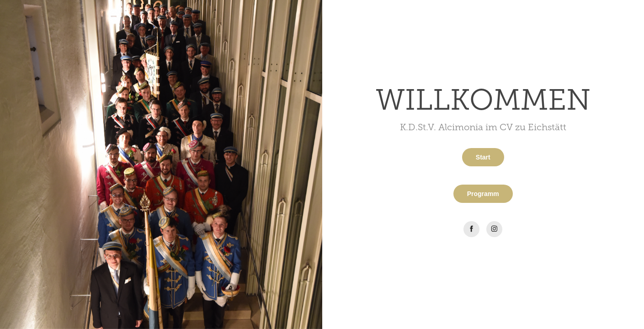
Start (483, 157)
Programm (483, 194)
